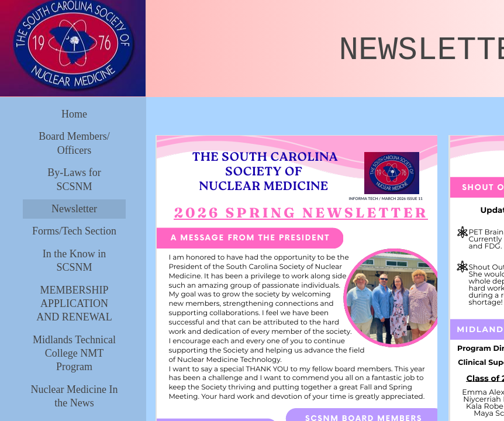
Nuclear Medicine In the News (75, 396)
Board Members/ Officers (74, 143)
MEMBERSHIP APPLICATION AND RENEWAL (74, 304)
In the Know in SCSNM (74, 260)
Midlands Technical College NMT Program (74, 353)
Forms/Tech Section (74, 231)
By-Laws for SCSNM (74, 179)
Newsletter (74, 209)
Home (74, 114)
